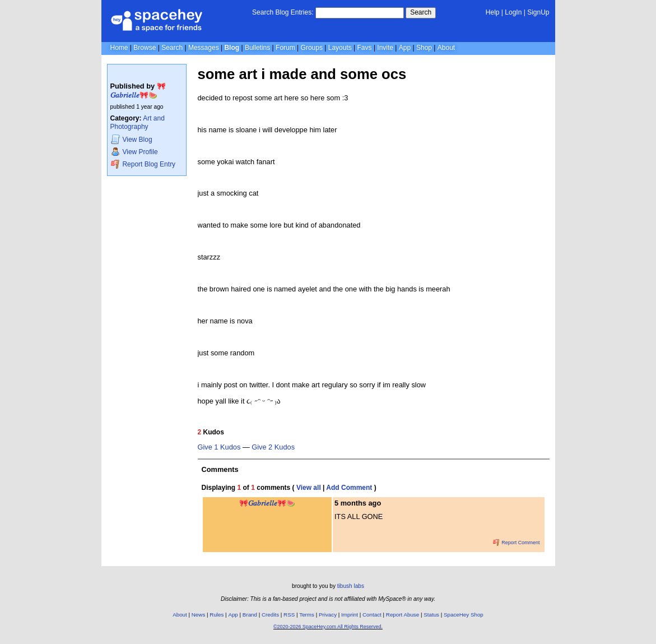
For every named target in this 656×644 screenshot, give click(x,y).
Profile (134, 152)
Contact (372, 615)
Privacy (328, 615)
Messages (204, 48)
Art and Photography (138, 122)
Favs (365, 48)
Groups (312, 48)
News (199, 615)
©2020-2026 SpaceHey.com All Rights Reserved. (328, 627)
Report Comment (517, 543)
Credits (270, 615)
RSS (289, 615)
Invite (385, 48)
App (405, 48)
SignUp (538, 12)
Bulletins (257, 48)
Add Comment (349, 488)
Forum (285, 48)
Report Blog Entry (143, 164)
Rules (217, 615)
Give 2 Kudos (273, 447)
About (446, 48)
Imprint (350, 615)
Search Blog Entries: (283, 12)
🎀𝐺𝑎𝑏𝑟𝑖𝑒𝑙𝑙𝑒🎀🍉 (138, 91)
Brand (250, 615)
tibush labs (351, 586)
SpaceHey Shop (464, 615)
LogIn (513, 12)
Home (119, 48)
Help (493, 12)
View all (309, 488)
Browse (145, 48)
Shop (424, 48)
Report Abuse (403, 615)
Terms (307, 615)
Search (421, 12)
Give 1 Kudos (219, 447)
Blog (232, 48)
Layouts (340, 48)
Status (431, 615)
